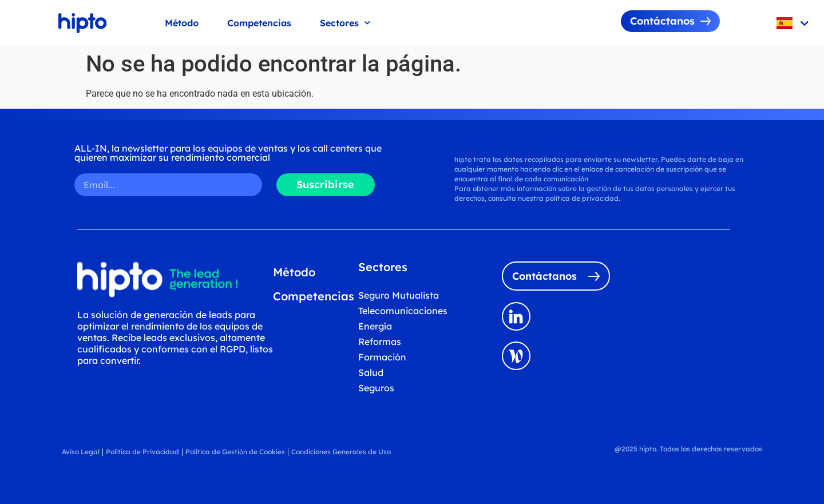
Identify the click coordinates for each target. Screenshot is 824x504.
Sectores (345, 23)
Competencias (259, 23)
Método (182, 23)
